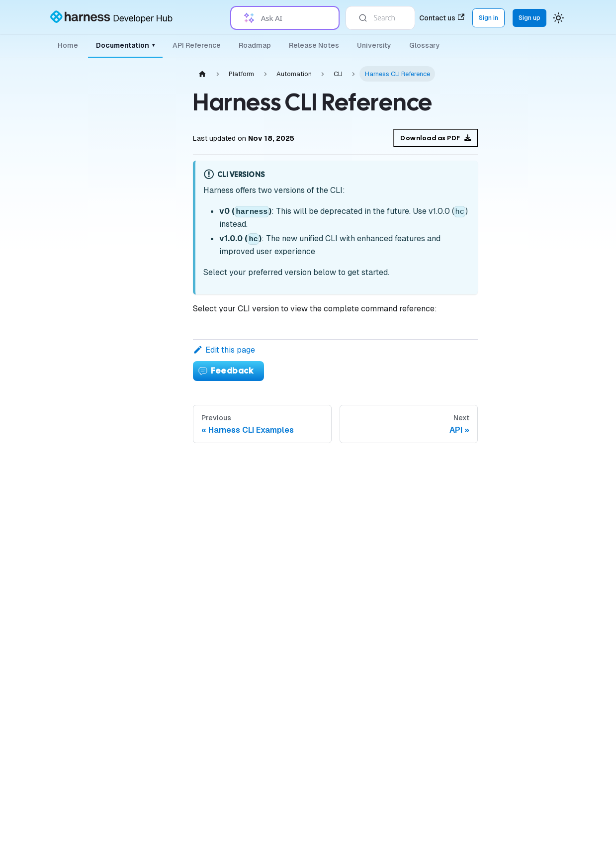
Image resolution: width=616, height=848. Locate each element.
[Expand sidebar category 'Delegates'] (153, 305)
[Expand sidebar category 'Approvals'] (153, 592)
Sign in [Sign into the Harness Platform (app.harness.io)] (488, 18)
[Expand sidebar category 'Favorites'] (153, 807)
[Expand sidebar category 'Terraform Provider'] (153, 640)
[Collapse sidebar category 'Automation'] (153, 616)
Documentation (125, 45)
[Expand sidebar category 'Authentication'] (153, 234)
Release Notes (314, 45)
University (374, 45)
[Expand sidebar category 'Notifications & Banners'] (153, 449)
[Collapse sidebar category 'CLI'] (153, 663)
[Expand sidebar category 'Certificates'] (153, 544)
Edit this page (224, 350)
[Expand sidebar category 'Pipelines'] (153, 401)
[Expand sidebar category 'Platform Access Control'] (153, 282)
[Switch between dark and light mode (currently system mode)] (558, 18)
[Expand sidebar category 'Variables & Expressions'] (153, 425)
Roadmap (255, 45)
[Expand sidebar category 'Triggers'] (153, 472)
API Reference (197, 45)
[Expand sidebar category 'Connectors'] (153, 353)
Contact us (442, 18)
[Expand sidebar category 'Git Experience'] (153, 783)
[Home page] (202, 74)
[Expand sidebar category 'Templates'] (153, 568)
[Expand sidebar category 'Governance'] (153, 377)
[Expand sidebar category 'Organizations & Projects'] (153, 258)
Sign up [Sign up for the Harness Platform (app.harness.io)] (529, 18)
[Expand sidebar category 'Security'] (153, 520)
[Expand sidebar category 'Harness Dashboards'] (153, 831)
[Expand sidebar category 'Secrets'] (153, 329)
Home (68, 45)
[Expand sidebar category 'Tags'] (153, 496)
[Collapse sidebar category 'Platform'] (145, 84)
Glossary (425, 45)
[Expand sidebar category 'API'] (153, 759)
